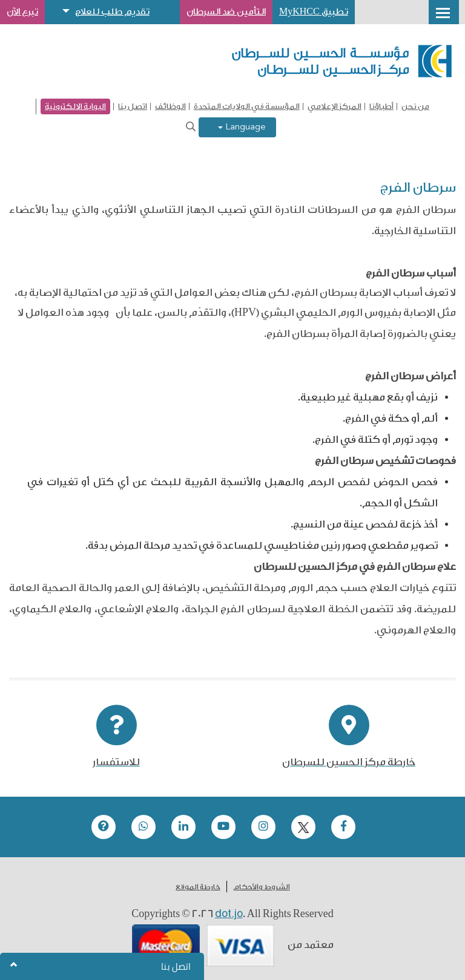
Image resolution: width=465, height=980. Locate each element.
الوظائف (170, 106)
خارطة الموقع (198, 887)
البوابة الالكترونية (75, 106)
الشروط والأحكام (262, 887)
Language (242, 127)
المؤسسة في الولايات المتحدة (247, 106)
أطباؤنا (381, 106)
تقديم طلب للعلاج (112, 12)
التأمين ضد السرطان (226, 12)
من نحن (415, 106)
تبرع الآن (22, 12)
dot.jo (229, 913)
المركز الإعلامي (335, 106)
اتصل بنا (133, 106)
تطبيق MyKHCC (314, 12)
